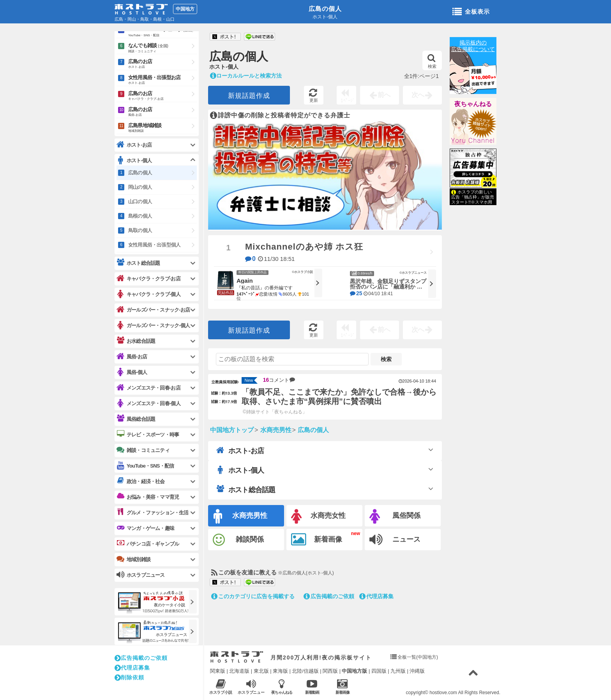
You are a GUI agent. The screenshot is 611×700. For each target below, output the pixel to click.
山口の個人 (140, 201)
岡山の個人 (140, 187)
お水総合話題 (136, 341)
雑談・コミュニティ (143, 450)
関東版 (218, 671)
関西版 (330, 671)
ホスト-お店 (240, 450)
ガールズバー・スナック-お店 (153, 310)
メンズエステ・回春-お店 (148, 388)
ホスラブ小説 (221, 687)
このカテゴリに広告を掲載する (253, 596)
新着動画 (312, 687)
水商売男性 (240, 517)
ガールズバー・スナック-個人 (153, 325)
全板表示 (471, 12)
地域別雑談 (133, 559)
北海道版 (239, 671)
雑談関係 (238, 540)
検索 (432, 61)
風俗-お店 (132, 357)
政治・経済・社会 (141, 481)
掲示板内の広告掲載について (473, 46)
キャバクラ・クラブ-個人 (148, 294)
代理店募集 (376, 596)
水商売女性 (318, 517)
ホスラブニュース (251, 687)
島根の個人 (140, 216)
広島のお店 (162, 64)
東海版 (280, 671)
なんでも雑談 (162, 48)
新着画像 (317, 540)
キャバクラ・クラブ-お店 (148, 279)
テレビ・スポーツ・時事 (148, 434)
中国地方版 (354, 671)
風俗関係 (395, 517)
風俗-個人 (132, 372)
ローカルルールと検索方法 (246, 76)
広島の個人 (325, 9)
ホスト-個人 (240, 470)
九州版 (398, 671)
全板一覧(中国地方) (418, 657)
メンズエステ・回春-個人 (148, 403)
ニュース (395, 540)
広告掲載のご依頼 (329, 596)
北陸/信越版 (305, 671)
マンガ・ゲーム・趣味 (145, 528)
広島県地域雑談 (162, 128)
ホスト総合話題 (246, 489)
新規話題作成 (249, 96)
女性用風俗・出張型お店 (162, 80)
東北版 (261, 671)
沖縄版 (417, 671)
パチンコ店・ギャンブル (148, 544)
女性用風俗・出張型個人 (154, 245)
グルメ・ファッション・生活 (153, 512)
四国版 (379, 671)
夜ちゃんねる (473, 104)
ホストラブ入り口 (237, 657)
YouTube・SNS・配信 (145, 466)
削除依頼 (129, 677)
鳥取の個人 (140, 230)
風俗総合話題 (136, 419)
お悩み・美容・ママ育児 (148, 497)
